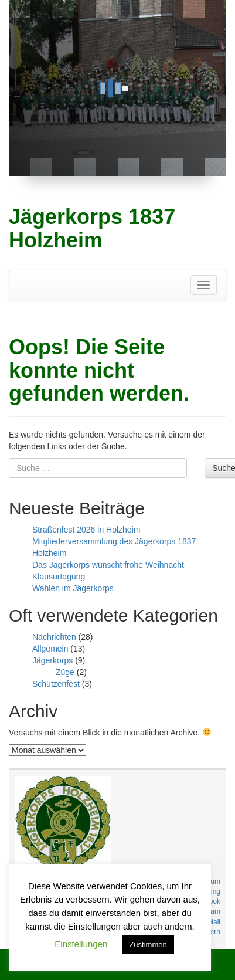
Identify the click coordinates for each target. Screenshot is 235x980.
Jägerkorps (52, 660)
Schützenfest (56, 684)
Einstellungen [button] (81, 944)
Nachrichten (54, 637)
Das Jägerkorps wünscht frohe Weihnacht (108, 565)
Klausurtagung (59, 577)
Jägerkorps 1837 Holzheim (92, 228)
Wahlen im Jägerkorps (73, 588)
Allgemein (50, 649)
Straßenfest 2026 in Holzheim (86, 530)
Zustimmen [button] (148, 945)
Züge (65, 672)
